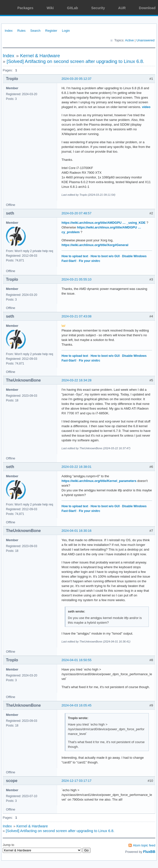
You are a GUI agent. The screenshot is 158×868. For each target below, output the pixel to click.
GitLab (72, 8)
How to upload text (75, 256)
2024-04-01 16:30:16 (77, 531)
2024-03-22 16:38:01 (77, 467)
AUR (122, 8)
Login (66, 31)
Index (9, 31)
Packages (25, 8)
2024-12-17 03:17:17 (77, 781)
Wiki (50, 8)
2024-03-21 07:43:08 (77, 316)
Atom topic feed (144, 845)
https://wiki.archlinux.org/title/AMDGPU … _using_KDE (104, 223)
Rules (21, 31)
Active (129, 40)
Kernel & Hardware (40, 56)
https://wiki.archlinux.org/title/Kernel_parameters (99, 481)
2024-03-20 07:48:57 (77, 213)
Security (98, 8)
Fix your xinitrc (90, 261)
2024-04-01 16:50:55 (77, 660)
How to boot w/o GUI (105, 256)
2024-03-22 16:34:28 (77, 380)
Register (51, 31)
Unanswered (145, 40)
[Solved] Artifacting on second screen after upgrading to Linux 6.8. (76, 61)
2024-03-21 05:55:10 (77, 279)
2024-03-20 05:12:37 (77, 79)
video (146, 107)
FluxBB (149, 852)
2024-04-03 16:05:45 (77, 705)
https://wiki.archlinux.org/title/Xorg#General (95, 245)
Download (147, 8)
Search (35, 31)
